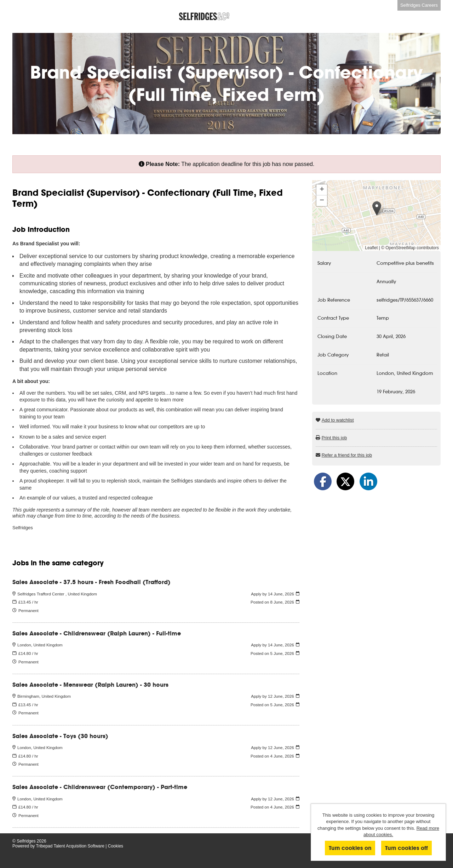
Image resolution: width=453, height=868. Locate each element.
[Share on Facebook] (323, 481)
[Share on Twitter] (345, 481)
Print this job (334, 438)
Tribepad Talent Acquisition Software (70, 846)
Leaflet (371, 248)
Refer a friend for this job (347, 455)
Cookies (116, 846)
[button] (377, 208)
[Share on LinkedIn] (368, 481)
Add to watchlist (338, 420)
